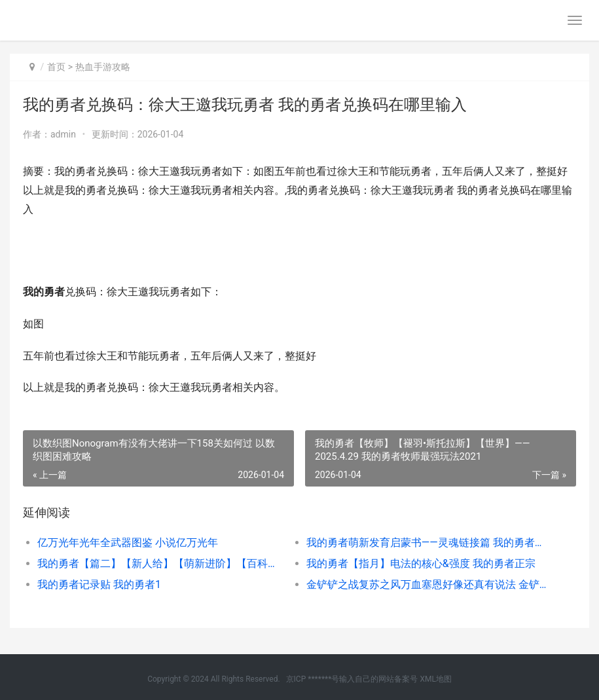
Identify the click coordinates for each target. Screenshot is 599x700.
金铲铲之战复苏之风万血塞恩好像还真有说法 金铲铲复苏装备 (427, 584)
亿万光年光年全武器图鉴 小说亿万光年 (128, 543)
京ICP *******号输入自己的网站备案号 (352, 679)
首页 (56, 67)
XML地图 (435, 679)
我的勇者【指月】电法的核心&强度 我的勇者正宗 (421, 563)
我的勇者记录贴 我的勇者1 (99, 584)
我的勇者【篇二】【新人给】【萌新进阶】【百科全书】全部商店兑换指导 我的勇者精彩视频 (158, 563)
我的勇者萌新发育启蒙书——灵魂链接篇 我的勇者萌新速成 (427, 543)
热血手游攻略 (103, 67)
